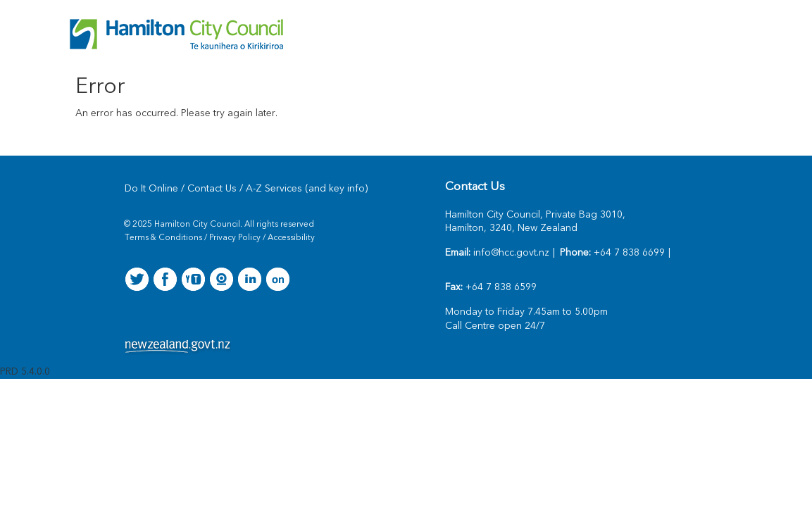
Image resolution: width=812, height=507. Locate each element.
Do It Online (151, 189)
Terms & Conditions (163, 238)
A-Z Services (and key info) (307, 189)
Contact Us (212, 189)
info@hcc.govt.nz (511, 253)
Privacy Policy (235, 238)
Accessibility (291, 238)
